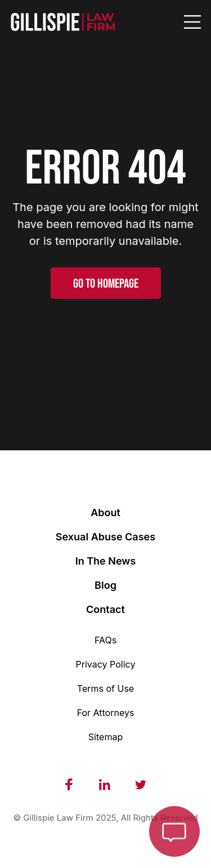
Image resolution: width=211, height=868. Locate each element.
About (105, 513)
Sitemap (105, 737)
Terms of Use (105, 688)
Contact (105, 609)
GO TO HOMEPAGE (106, 284)
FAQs (105, 640)
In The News (106, 561)
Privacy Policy (106, 664)
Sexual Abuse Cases (105, 537)
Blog (105, 585)
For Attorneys (106, 713)
